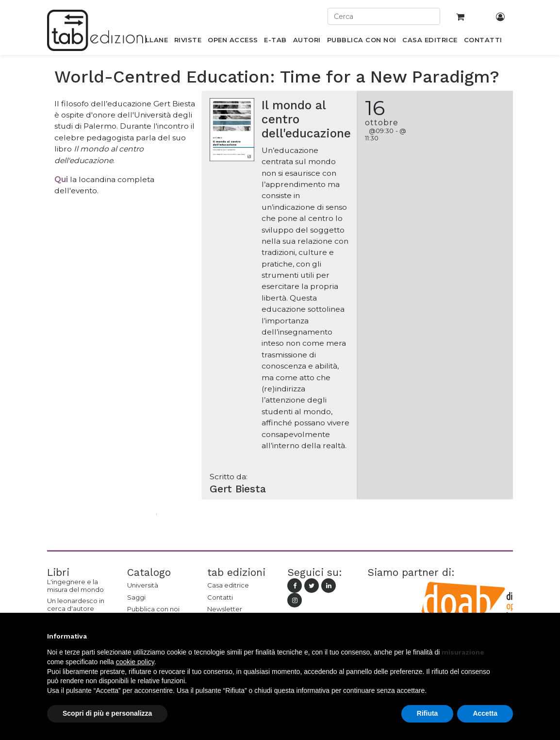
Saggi (136, 597)
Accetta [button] (485, 713)
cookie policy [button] (135, 662)
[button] (508, 636)
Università (143, 585)
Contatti (220, 597)
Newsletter (225, 609)
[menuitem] (151, 42)
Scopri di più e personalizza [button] (107, 713)
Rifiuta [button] (428, 713)
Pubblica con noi (153, 609)
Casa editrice (228, 585)
